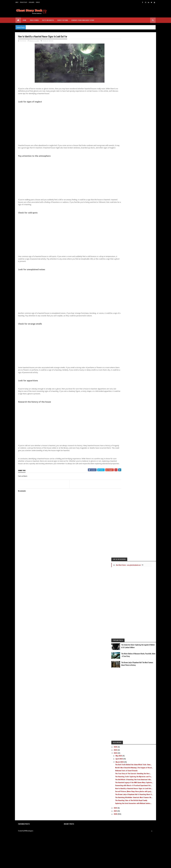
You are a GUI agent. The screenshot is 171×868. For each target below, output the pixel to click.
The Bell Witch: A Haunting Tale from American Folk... (140, 799)
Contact (38, 2)
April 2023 (132, 770)
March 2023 (132, 773)
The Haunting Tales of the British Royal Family (141, 832)
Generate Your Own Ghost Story (83, 20)
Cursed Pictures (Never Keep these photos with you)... (139, 818)
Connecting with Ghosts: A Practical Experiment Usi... (140, 808)
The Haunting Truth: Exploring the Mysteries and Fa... (139, 794)
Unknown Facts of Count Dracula (139, 785)
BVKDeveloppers (29, 865)
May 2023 (131, 767)
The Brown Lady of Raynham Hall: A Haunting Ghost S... (139, 823)
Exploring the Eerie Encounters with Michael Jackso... (140, 837)
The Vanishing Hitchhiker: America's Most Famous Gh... (141, 828)
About (17, 2)
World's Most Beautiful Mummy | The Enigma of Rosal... (140, 781)
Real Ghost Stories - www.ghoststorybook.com (132, 571)
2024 (128, 761)
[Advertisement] (68, 125)
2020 (128, 849)
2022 (128, 843)
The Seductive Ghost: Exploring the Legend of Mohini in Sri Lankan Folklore (144, 654)
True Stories (34, 20)
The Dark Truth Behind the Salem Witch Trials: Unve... (141, 777)
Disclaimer (31, 2)
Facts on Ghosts (48, 20)
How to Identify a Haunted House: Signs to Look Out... (141, 813)
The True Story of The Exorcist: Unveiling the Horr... (141, 789)
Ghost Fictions (63, 20)
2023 (128, 764)
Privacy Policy (24, 2)
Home (24, 20)
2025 (128, 758)
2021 (128, 846)
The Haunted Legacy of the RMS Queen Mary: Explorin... (141, 803)
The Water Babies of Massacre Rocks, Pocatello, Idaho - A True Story (143, 665)
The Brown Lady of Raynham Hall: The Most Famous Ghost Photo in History (144, 675)
